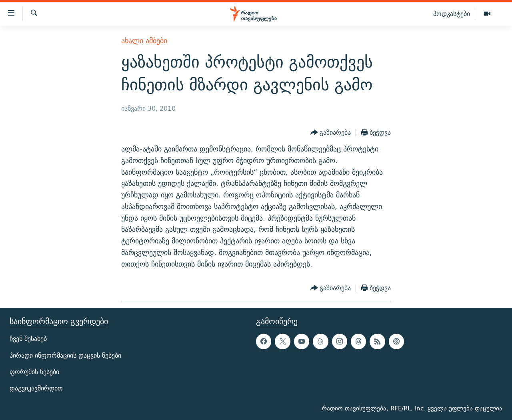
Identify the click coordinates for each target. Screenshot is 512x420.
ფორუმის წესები (34, 371)
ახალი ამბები (144, 41)
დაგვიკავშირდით (36, 388)
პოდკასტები (452, 14)
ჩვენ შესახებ (28, 339)
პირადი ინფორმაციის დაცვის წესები (65, 355)
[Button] (331, 133)
